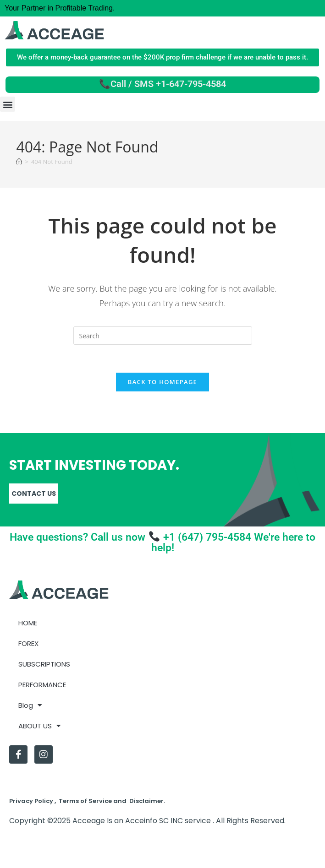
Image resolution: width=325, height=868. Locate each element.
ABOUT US (39, 726)
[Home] (19, 162)
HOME (28, 623)
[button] (8, 104)
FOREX (28, 643)
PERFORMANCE (42, 685)
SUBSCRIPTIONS (44, 664)
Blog (30, 705)
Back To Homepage (162, 382)
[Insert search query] (163, 336)
